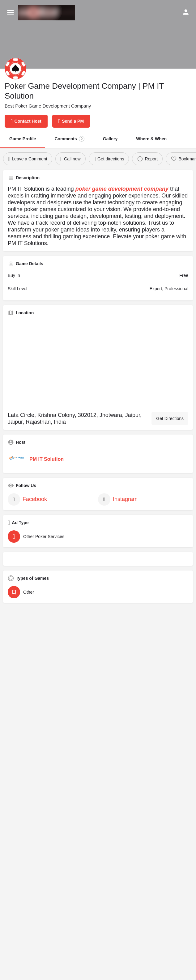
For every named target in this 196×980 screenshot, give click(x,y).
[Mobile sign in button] (186, 12)
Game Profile (23, 139)
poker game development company (122, 189)
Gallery (110, 139)
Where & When (151, 139)
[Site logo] (47, 13)
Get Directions (170, 418)
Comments (69, 139)
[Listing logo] (15, 69)
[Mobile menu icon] (11, 13)
